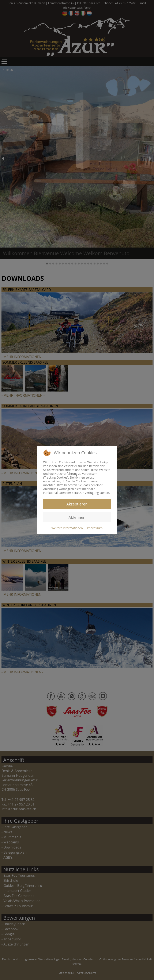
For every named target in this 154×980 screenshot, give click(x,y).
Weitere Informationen (67, 528)
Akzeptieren (77, 504)
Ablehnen (77, 517)
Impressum (95, 528)
